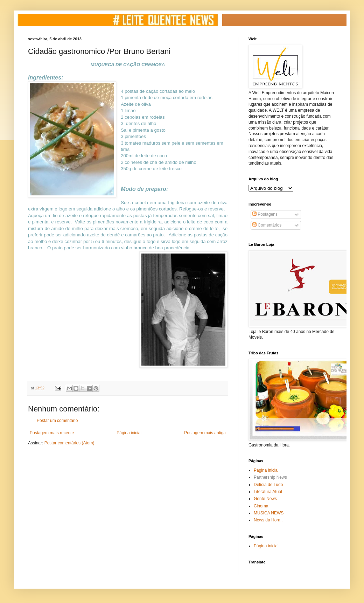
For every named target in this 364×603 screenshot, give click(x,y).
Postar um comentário (57, 421)
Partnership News (270, 477)
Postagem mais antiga (205, 433)
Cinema (261, 506)
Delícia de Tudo (268, 485)
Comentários (267, 225)
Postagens (265, 214)
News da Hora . (268, 520)
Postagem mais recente (52, 433)
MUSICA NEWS (269, 513)
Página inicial (129, 433)
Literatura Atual (268, 492)
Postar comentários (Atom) (69, 443)
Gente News (265, 499)
